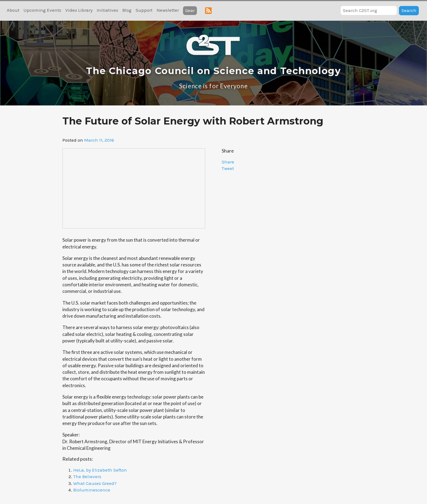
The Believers (87, 476)
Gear (190, 10)
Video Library (79, 10)
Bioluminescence (92, 490)
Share (228, 162)
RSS (208, 11)
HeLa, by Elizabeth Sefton (100, 470)
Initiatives (107, 10)
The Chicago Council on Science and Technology (213, 71)
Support (144, 10)
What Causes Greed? (95, 483)
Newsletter (168, 10)
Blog (127, 10)
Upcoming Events (42, 10)
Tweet (228, 168)
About (13, 10)
